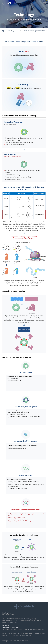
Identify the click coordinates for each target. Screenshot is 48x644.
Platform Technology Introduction (34, 31)
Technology (10, 31)
